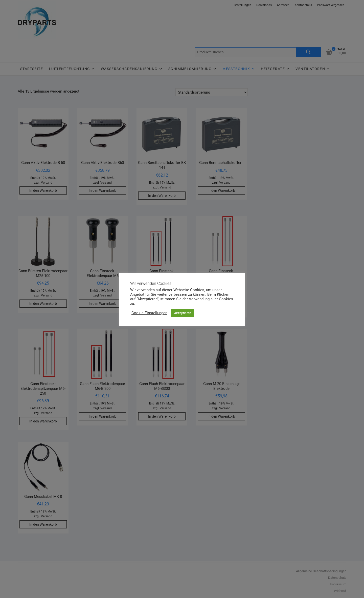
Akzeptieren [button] (183, 313)
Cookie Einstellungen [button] (149, 313)
